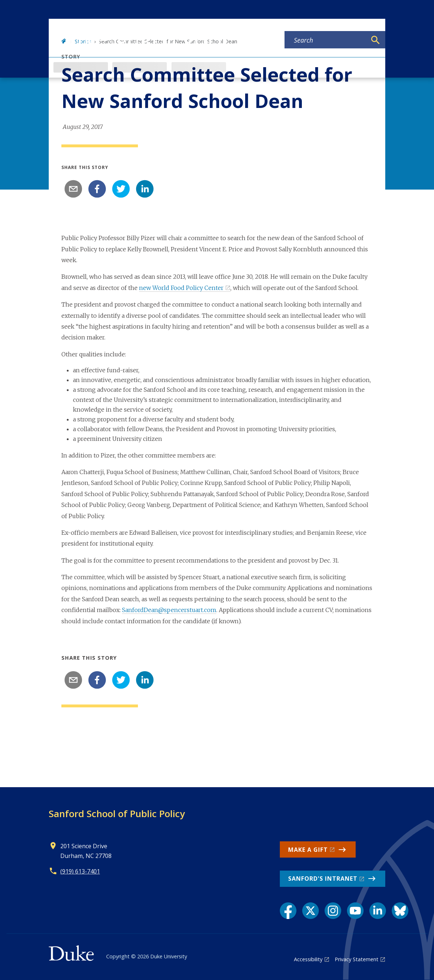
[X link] (311, 911)
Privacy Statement (357, 959)
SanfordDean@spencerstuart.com (169, 610)
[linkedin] (145, 189)
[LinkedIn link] (378, 911)
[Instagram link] (333, 911)
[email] (73, 189)
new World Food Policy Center (181, 288)
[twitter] (121, 189)
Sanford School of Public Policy (117, 814)
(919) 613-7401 (80, 871)
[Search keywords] (326, 40)
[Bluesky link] (400, 911)
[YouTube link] (355, 911)
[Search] (376, 40)
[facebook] (97, 189)
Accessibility (308, 959)
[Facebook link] (288, 911)
